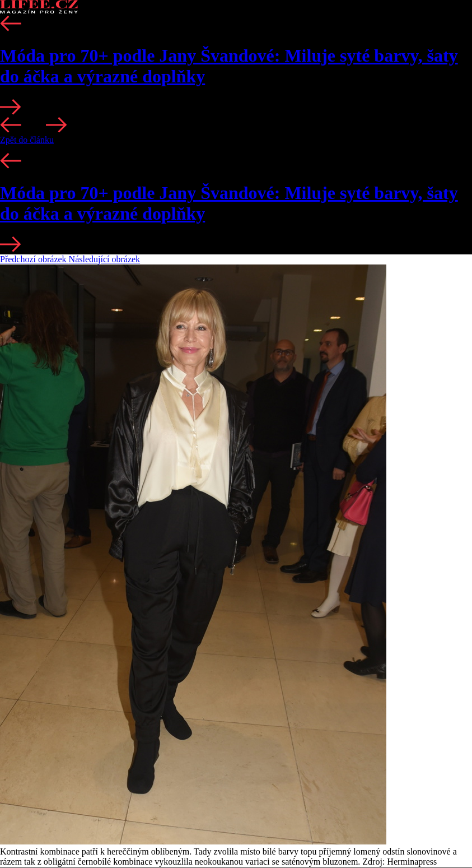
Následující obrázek (105, 259)
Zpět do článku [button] (27, 140)
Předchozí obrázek (34, 259)
